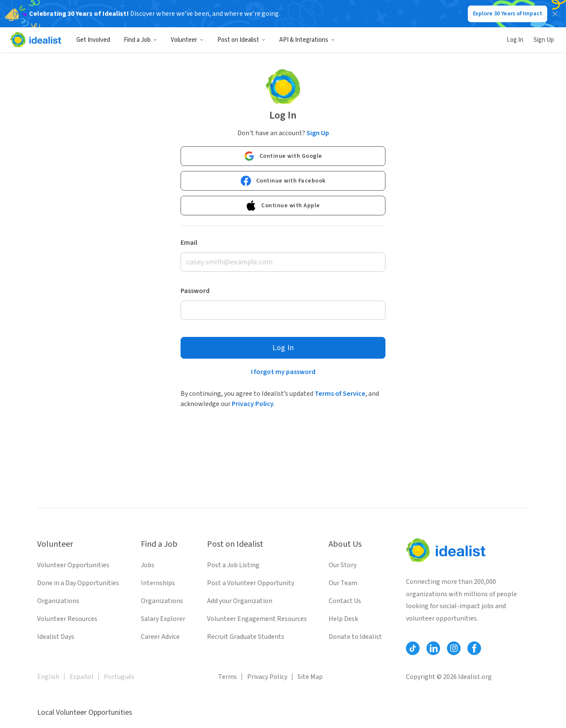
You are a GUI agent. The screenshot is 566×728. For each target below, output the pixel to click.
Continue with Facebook (283, 181)
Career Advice (160, 637)
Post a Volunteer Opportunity (251, 583)
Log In (515, 40)
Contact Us (345, 601)
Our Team (343, 583)
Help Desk (343, 619)
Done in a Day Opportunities (78, 583)
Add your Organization (240, 601)
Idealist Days (56, 637)
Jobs (148, 565)
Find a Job (140, 40)
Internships (158, 583)
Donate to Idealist (355, 637)
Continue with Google (283, 156)
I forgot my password (283, 372)
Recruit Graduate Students (246, 637)
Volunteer (187, 40)
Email (189, 243)
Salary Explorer (163, 619)
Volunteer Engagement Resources (257, 619)
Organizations (58, 601)
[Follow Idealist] (413, 648)
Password (195, 291)
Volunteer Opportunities (73, 565)
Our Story (343, 565)
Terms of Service (340, 394)
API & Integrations (307, 40)
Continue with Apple (283, 206)
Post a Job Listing (233, 565)
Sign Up (544, 40)
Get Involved (93, 40)
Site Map (310, 677)
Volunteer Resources (67, 619)
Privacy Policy (253, 404)
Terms (228, 677)
